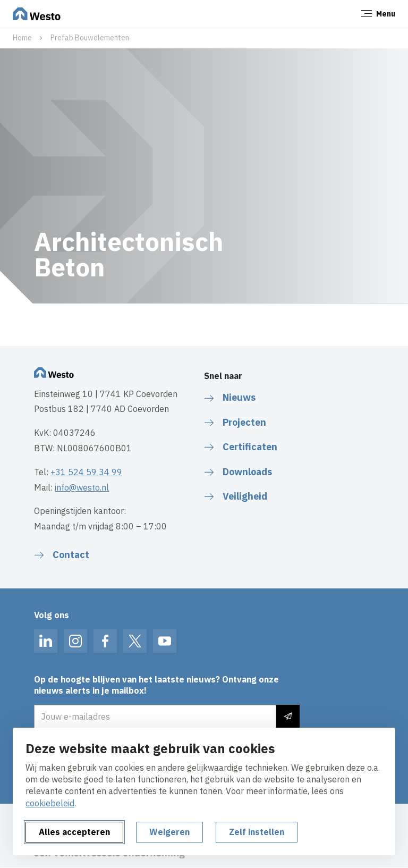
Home (22, 38)
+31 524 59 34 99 (86, 472)
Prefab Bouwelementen (90, 38)
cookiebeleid (50, 803)
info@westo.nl (82, 487)
